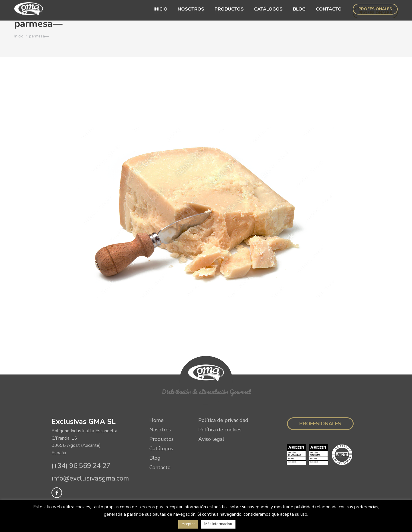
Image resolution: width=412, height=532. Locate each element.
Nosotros (160, 430)
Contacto (160, 467)
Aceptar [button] (188, 524)
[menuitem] (161, 13)
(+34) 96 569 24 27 (81, 466)
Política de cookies (220, 430)
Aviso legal (211, 439)
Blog (155, 458)
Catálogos (161, 449)
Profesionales (320, 424)
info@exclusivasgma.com (90, 478)
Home (157, 420)
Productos (162, 439)
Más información (218, 524)
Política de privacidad (223, 420)
